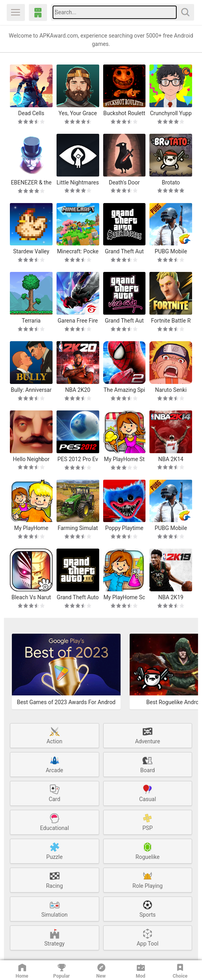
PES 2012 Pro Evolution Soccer (78, 459)
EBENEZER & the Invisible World (31, 183)
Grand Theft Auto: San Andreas (124, 252)
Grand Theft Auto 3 (78, 597)
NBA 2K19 (171, 597)
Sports (148, 908)
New (101, 971)
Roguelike (148, 851)
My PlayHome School (124, 597)
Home (22, 971)
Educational (54, 822)
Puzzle (54, 851)
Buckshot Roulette (124, 113)
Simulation (55, 908)
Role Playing (147, 879)
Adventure (148, 735)
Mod (141, 971)
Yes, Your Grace (78, 113)
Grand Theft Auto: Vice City (124, 321)
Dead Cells (31, 113)
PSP (147, 822)
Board (148, 764)
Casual (148, 793)
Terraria (31, 321)
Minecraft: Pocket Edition (78, 252)
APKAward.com (38, 12)
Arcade (55, 764)
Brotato (171, 182)
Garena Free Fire (78, 321)
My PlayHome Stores (124, 459)
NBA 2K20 (78, 390)
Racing (54, 879)
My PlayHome (31, 528)
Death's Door (124, 182)
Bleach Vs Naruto (31, 597)
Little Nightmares (78, 182)
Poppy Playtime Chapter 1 (124, 528)
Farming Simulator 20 (78, 528)
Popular (62, 971)
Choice (180, 971)
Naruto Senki (171, 390)
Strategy (54, 937)
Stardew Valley (31, 251)
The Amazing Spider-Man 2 (124, 390)
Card (55, 793)
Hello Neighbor (31, 459)
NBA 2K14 (171, 459)
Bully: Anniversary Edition (31, 390)
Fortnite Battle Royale (171, 321)
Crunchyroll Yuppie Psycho (171, 113)
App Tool (148, 937)
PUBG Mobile (171, 251)
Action (55, 735)
